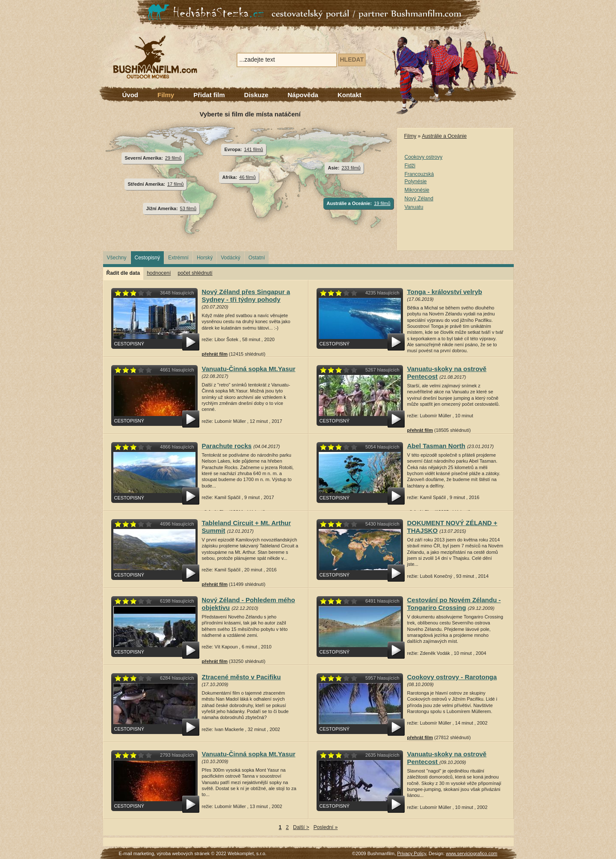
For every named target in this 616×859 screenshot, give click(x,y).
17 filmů (175, 184)
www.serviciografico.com (471, 853)
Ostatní (257, 258)
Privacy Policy (412, 853)
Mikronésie (417, 190)
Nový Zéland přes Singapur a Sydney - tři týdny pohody (246, 296)
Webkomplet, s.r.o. (247, 853)
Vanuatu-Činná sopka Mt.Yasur (249, 369)
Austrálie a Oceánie (444, 136)
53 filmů (188, 208)
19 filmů (382, 203)
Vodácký (230, 258)
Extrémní (178, 258)
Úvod (130, 95)
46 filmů (247, 177)
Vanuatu (414, 207)
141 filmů (253, 149)
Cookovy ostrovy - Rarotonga (452, 677)
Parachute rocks (227, 446)
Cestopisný (147, 258)
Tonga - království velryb (445, 292)
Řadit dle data (123, 273)
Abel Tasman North (436, 446)
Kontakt (349, 95)
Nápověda (303, 95)
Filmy (166, 95)
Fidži (410, 166)
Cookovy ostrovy (424, 157)
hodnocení (159, 273)
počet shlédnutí (195, 273)
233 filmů (351, 168)
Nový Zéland (419, 199)
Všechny (117, 258)
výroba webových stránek (183, 853)
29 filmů (173, 158)
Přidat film (209, 95)
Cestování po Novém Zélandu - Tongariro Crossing (454, 604)
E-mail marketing (137, 853)
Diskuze (256, 95)
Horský (205, 258)
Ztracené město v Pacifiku (241, 677)
